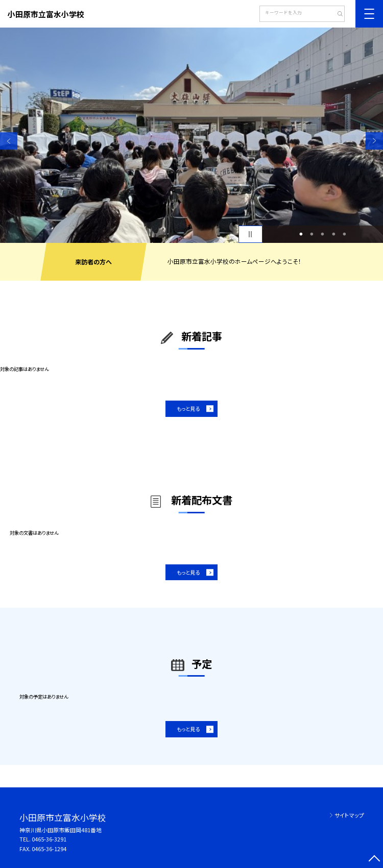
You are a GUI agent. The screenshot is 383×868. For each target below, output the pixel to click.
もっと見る (188, 408)
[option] (192, 135)
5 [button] (344, 234)
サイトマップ (349, 815)
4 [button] (333, 234)
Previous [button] (9, 141)
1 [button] (301, 234)
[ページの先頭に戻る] (374, 859)
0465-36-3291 (49, 839)
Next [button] (374, 141)
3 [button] (323, 234)
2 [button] (312, 234)
